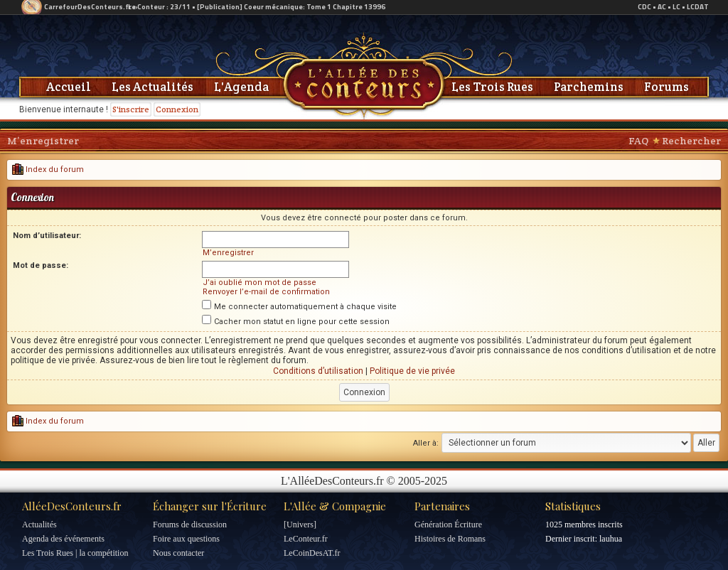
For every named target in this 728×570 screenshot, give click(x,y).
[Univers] (300, 525)
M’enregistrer (43, 141)
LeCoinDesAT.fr (312, 553)
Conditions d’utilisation (318, 371)
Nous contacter (178, 553)
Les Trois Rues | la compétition (75, 553)
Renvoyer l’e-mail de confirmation (266, 292)
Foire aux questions (186, 539)
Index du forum (48, 170)
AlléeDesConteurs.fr (72, 506)
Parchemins (589, 87)
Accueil (69, 87)
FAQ (638, 141)
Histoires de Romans (450, 539)
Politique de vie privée (412, 371)
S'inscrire (131, 109)
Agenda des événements (63, 539)
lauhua (611, 539)
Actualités (39, 525)
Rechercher (691, 141)
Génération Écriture (448, 525)
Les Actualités (152, 87)
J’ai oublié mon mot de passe (259, 283)
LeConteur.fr (306, 539)
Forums (667, 87)
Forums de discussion (190, 525)
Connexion (177, 109)
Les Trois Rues (492, 87)
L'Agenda (241, 87)
